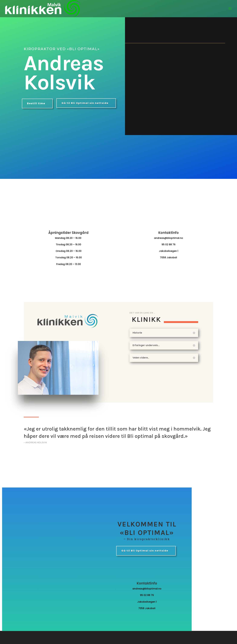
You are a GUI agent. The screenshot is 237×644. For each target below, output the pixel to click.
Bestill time (36, 103)
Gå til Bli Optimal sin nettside (85, 103)
